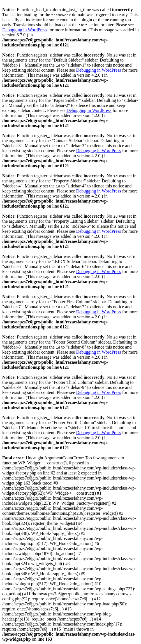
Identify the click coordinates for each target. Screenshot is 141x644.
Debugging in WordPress (25, 30)
